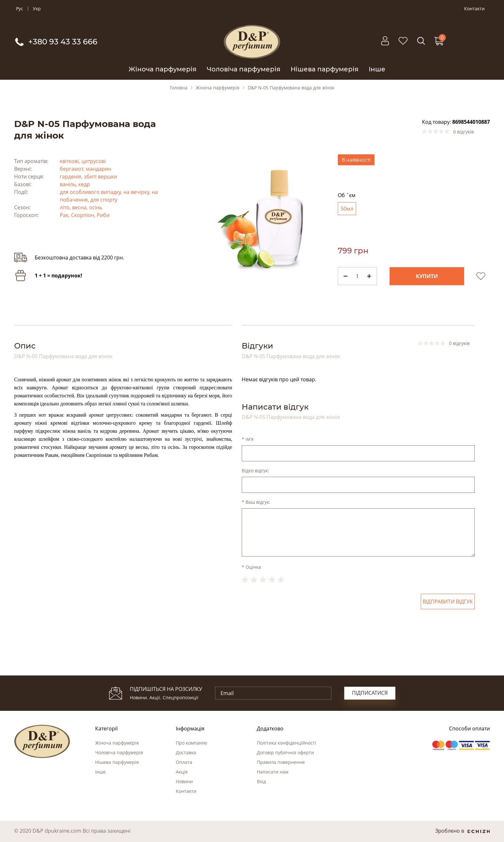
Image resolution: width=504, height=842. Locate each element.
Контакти (474, 9)
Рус (20, 9)
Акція (182, 772)
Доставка (186, 752)
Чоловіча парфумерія (243, 69)
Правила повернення (281, 762)
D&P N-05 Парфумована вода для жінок (291, 88)
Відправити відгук (448, 602)
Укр (37, 9)
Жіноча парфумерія (162, 69)
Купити (427, 276)
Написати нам (273, 772)
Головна (179, 88)
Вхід (261, 781)
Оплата (184, 762)
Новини (184, 781)
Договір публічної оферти (285, 752)
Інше (377, 69)
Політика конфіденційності (287, 743)
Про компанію (192, 743)
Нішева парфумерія (324, 69)
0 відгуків (464, 132)
